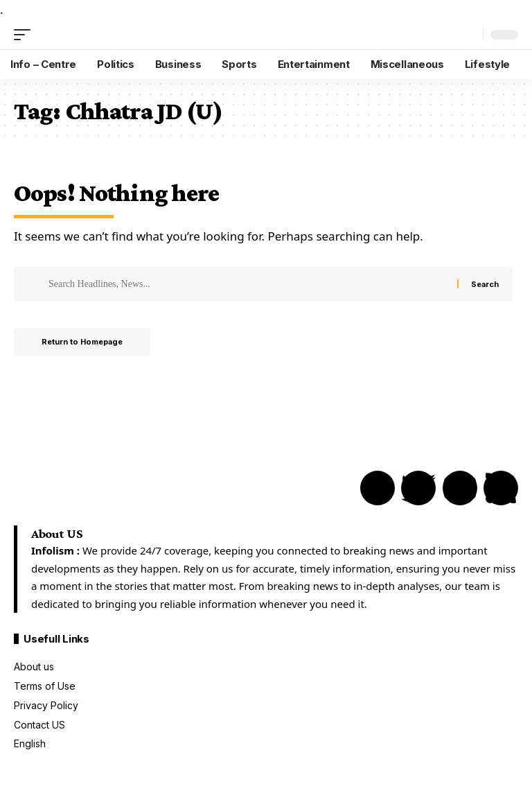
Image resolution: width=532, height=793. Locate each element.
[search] (469, 35)
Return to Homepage (82, 342)
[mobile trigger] (26, 35)
